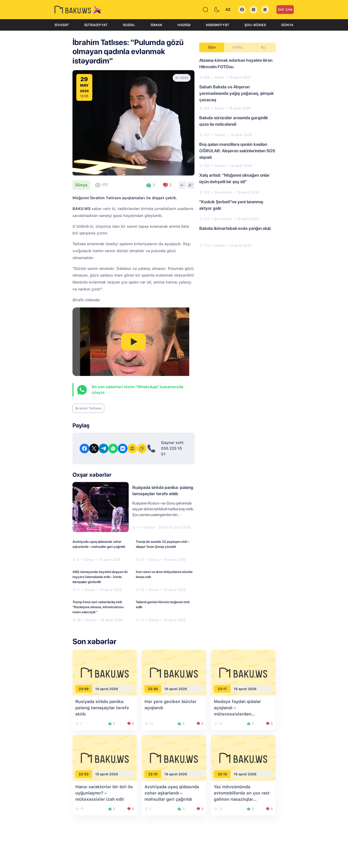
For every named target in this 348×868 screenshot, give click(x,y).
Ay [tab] (263, 47)
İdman (156, 25)
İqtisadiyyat (96, 25)
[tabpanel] (238, 153)
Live (285, 10)
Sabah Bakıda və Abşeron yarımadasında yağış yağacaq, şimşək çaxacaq (237, 93)
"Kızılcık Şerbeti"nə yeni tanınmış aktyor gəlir (231, 205)
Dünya (287, 25)
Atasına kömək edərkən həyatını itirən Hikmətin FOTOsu (236, 63)
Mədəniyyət (218, 25)
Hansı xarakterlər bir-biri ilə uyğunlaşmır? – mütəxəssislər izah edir (104, 793)
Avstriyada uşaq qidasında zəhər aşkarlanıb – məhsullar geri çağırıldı (99, 544)
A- (182, 185)
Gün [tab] (212, 47)
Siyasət (62, 25)
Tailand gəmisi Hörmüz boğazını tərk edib (163, 604)
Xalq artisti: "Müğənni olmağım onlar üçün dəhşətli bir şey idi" (235, 178)
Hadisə (184, 25)
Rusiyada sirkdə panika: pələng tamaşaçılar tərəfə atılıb (102, 708)
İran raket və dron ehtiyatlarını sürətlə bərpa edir (164, 574)
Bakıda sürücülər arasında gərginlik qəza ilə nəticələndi (234, 121)
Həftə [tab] (238, 47)
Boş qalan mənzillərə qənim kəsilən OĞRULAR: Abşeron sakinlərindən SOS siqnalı (237, 151)
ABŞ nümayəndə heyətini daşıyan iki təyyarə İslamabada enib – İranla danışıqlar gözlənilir (100, 577)
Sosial (129, 25)
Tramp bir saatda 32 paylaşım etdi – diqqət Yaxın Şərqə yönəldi (163, 544)
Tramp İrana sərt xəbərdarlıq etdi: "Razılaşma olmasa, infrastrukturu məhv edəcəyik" (98, 607)
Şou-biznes (255, 25)
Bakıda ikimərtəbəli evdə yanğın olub (235, 228)
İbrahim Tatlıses (88, 408)
